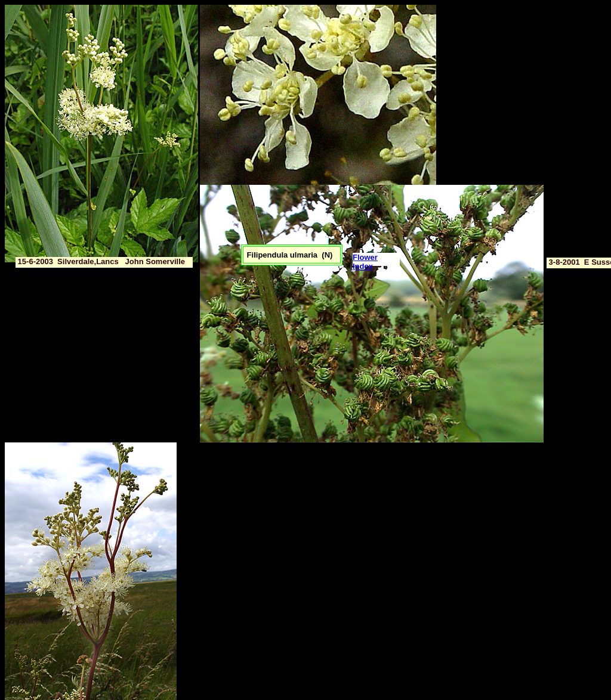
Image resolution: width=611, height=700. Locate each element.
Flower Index (365, 262)
